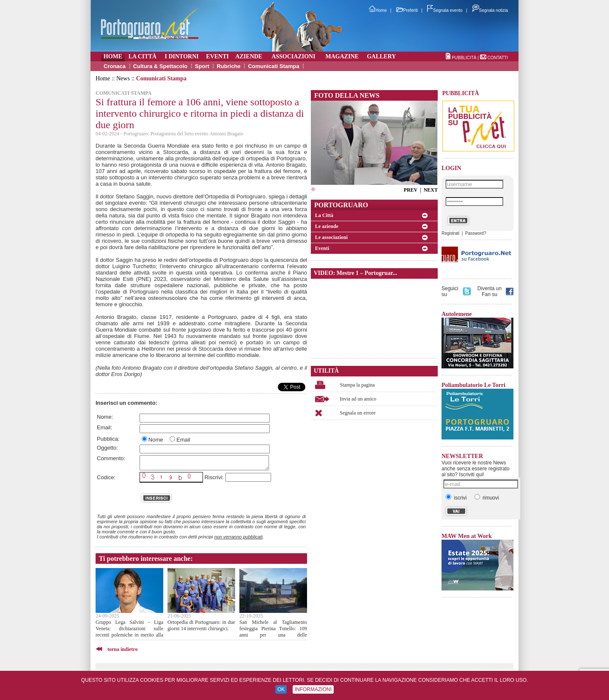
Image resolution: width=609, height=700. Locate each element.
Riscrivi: (214, 477)
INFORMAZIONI (313, 689)
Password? (476, 233)
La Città (324, 215)
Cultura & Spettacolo (160, 66)
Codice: (106, 477)
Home (378, 10)
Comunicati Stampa (273, 66)
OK (281, 689)
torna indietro (122, 649)
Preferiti (407, 10)
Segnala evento (445, 10)
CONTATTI (498, 58)
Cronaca (115, 66)
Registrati (450, 233)
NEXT (431, 190)
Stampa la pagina (358, 385)
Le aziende (327, 226)
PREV (411, 190)
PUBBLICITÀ (464, 58)
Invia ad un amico (358, 399)
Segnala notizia (490, 10)
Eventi (322, 248)
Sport (202, 66)
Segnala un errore (358, 413)
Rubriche (228, 66)
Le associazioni (331, 237)
